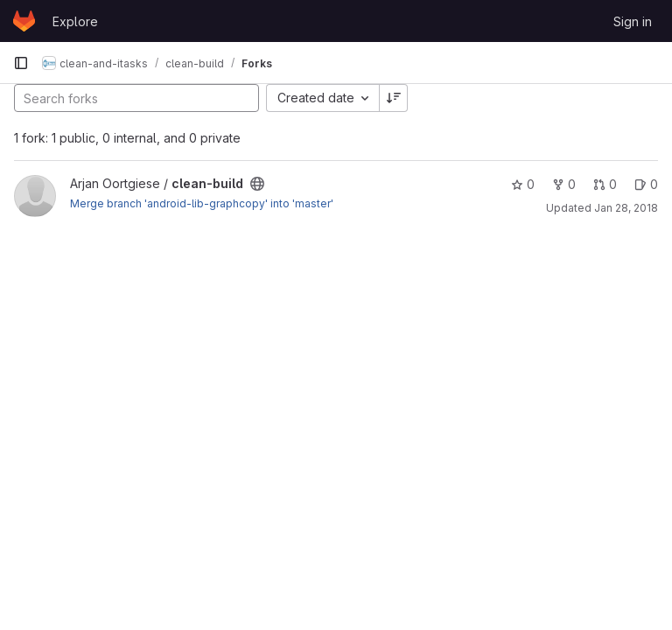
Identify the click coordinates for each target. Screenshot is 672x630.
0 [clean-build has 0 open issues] (646, 184)
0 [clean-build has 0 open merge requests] (605, 184)
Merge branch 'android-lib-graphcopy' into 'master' (202, 203)
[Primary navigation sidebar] (21, 63)
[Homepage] (24, 21)
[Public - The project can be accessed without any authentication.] (257, 184)
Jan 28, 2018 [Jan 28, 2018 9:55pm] (626, 208)
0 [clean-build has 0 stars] (523, 184)
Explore (75, 21)
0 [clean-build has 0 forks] (564, 184)
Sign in (633, 21)
